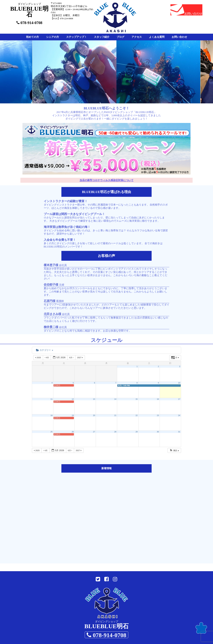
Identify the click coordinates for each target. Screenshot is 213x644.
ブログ (120, 37)
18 (51, 415)
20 (94, 415)
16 (158, 399)
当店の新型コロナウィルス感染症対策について (107, 180)
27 (94, 432)
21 (115, 415)
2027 (80, 358)
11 (51, 399)
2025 (38, 358)
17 (179, 399)
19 (73, 415)
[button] (174, 451)
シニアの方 (53, 37)
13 (94, 399)
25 (51, 432)
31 (179, 432)
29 (137, 432)
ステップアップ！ (76, 37)
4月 (47, 358)
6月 (72, 358)
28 (115, 432)
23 (158, 415)
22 (137, 415)
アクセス (137, 37)
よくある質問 (157, 37)
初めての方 (32, 37)
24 (179, 415)
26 (73, 432)
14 (115, 399)
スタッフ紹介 (102, 37)
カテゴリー (45, 350)
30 (158, 432)
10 (179, 383)
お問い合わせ (179, 37)
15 (137, 399)
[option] (77, 72)
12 (73, 399)
